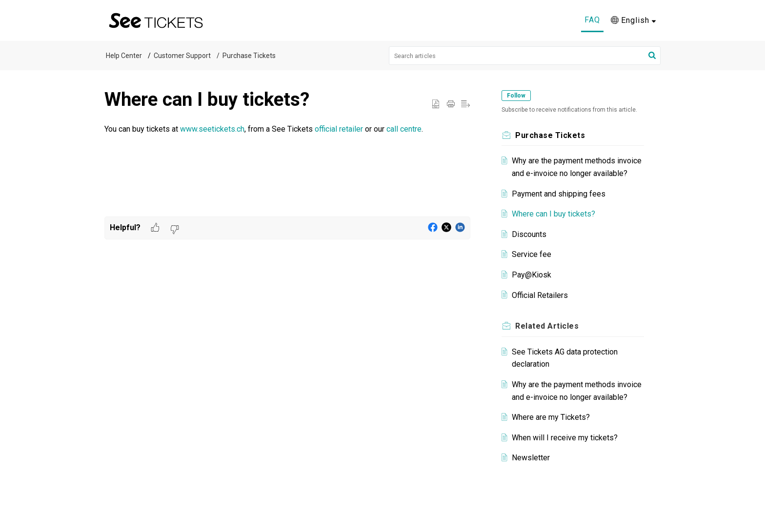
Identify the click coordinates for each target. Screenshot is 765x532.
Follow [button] (516, 96)
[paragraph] (287, 129)
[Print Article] (451, 104)
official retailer (339, 129)
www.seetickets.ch (212, 129)
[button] (652, 56)
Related (547, 326)
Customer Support (182, 56)
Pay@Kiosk (532, 275)
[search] (525, 56)
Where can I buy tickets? (554, 214)
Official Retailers (540, 295)
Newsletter (531, 458)
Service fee (532, 254)
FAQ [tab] (592, 20)
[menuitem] (633, 20)
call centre (404, 129)
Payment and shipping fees (559, 194)
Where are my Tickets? (551, 417)
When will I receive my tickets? (565, 438)
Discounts (529, 234)
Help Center (124, 56)
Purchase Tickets (249, 56)
